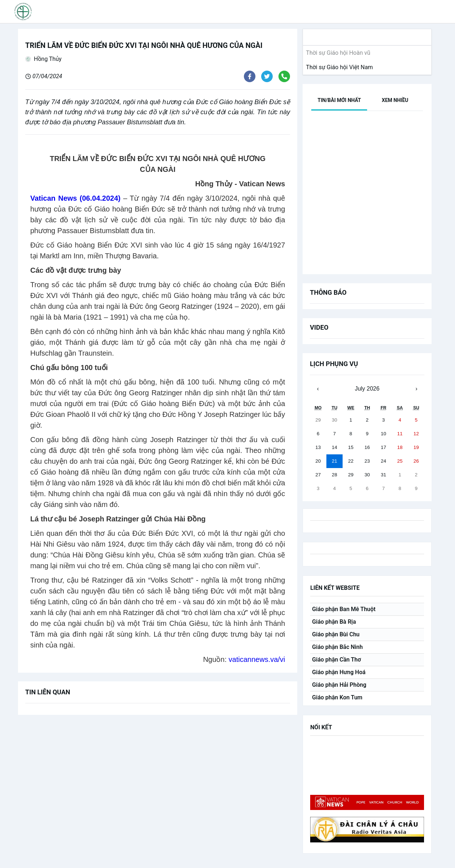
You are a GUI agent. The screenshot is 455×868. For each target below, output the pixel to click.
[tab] (339, 100)
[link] (338, 67)
